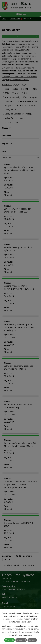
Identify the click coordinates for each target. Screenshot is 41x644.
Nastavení (32, 640)
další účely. (27, 622)
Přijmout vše (9, 640)
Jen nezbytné (21, 640)
